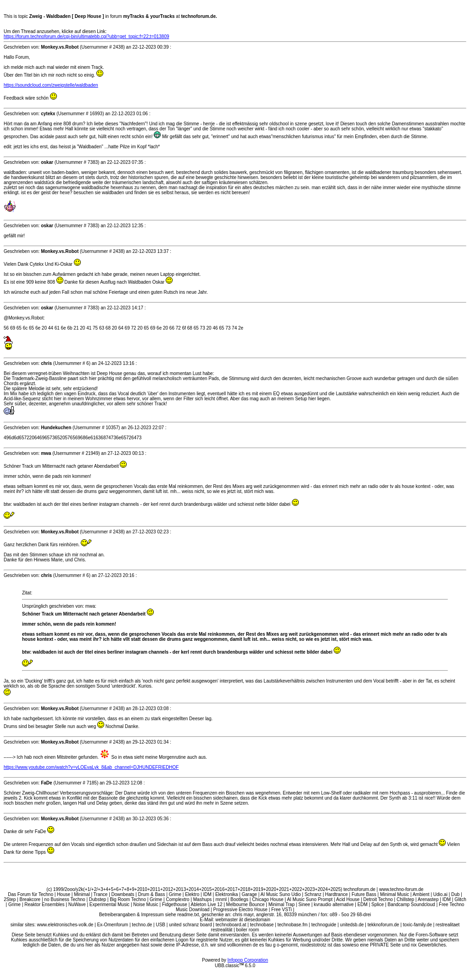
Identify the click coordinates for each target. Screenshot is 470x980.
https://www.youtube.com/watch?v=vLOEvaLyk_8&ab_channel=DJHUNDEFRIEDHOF (91, 767)
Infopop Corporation (248, 960)
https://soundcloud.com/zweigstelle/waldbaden (51, 85)
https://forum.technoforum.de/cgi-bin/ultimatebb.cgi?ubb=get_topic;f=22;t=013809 (87, 36)
